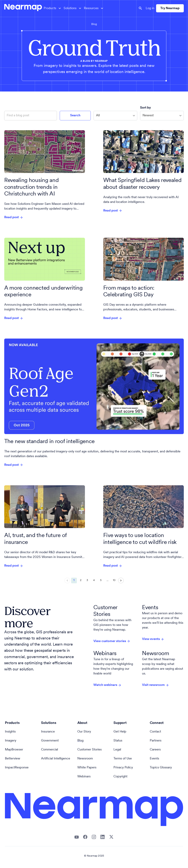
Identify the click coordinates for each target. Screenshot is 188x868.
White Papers (87, 768)
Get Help (120, 732)
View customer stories (112, 641)
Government (50, 741)
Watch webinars (107, 685)
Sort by (146, 108)
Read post (14, 217)
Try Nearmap (170, 8)
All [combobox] (98, 116)
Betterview (13, 759)
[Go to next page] (121, 580)
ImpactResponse (17, 768)
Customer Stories (90, 750)
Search (75, 116)
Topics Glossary (161, 768)
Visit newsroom (155, 685)
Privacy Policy (123, 768)
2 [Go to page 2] (81, 580)
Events (154, 759)
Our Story (84, 732)
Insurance (48, 732)
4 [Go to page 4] (94, 580)
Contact (155, 732)
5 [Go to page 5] (101, 580)
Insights (10, 732)
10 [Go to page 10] (114, 580)
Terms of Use (123, 759)
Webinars (84, 777)
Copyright (120, 777)
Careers (155, 750)
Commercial (50, 750)
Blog (94, 24)
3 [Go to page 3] (87, 580)
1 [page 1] (74, 580)
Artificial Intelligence (56, 759)
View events (153, 639)
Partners (156, 741)
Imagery (11, 741)
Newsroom (85, 759)
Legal (117, 750)
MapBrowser (14, 750)
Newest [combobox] (148, 116)
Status (118, 741)
